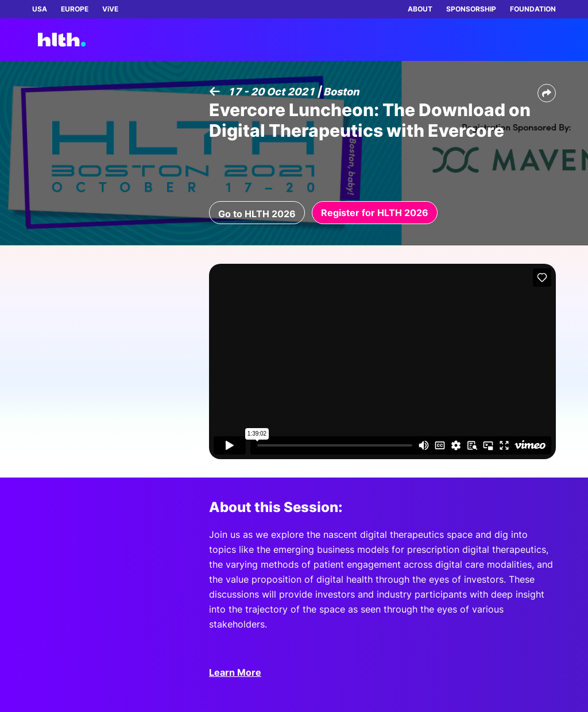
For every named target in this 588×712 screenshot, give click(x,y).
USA (40, 9)
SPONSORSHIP (471, 9)
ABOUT (420, 9)
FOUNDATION (533, 9)
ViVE (110, 9)
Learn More (235, 672)
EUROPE (75, 9)
